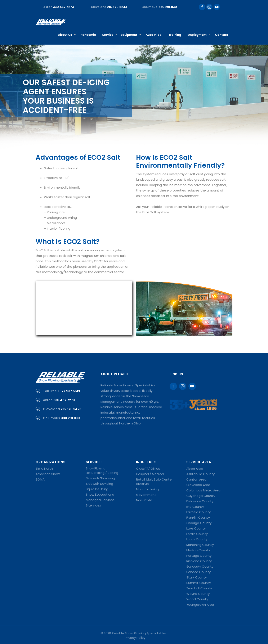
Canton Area (196, 479)
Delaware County (200, 501)
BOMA (40, 479)
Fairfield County (198, 512)
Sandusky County (200, 566)
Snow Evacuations (100, 494)
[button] (66, 35)
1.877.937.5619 (69, 391)
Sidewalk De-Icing (99, 484)
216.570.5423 (71, 409)
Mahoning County (200, 545)
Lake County (196, 528)
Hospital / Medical (150, 474)
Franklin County (198, 517)
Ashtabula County (200, 474)
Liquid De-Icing (97, 489)
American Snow (48, 474)
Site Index (93, 505)
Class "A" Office (148, 469)
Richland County (199, 561)
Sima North (44, 469)
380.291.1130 (70, 418)
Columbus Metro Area (203, 490)
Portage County (199, 556)
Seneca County (198, 572)
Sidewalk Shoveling (100, 478)
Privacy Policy (135, 638)
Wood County (197, 599)
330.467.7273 (64, 400)
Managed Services (100, 500)
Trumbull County (199, 588)
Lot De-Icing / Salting (102, 473)
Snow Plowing (96, 468)
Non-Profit (144, 500)
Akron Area (195, 469)
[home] (51, 22)
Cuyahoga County (201, 496)
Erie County (195, 507)
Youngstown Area (200, 605)
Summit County (199, 583)
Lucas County (197, 539)
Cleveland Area (198, 485)
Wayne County (198, 594)
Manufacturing (147, 489)
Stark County (196, 577)
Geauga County (199, 523)
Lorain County (197, 534)
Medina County (198, 550)
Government (146, 495)
